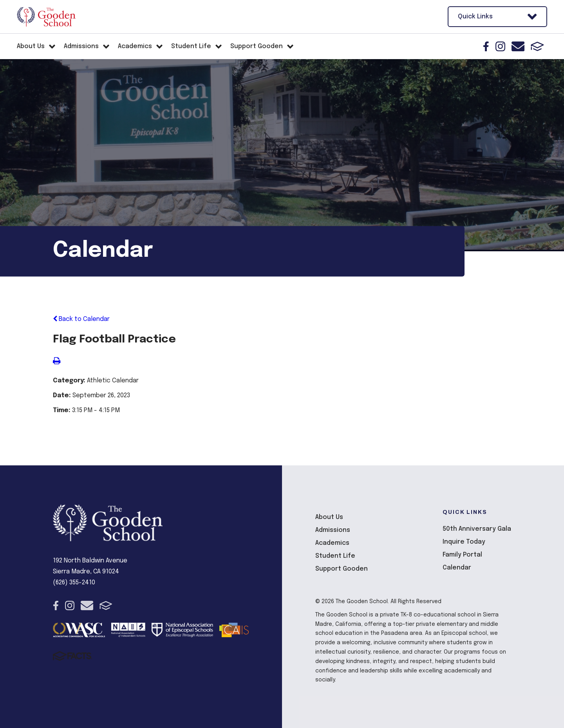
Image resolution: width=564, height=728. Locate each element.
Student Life (335, 556)
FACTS (537, 46)
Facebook (486, 46)
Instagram (500, 46)
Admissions (333, 530)
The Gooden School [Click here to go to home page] (46, 17)
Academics (332, 543)
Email (518, 46)
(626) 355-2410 (74, 583)
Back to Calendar (81, 319)
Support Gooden (342, 569)
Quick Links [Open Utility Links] (497, 17)
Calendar (457, 568)
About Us (329, 517)
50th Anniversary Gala (477, 529)
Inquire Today (464, 542)
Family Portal (462, 555)
